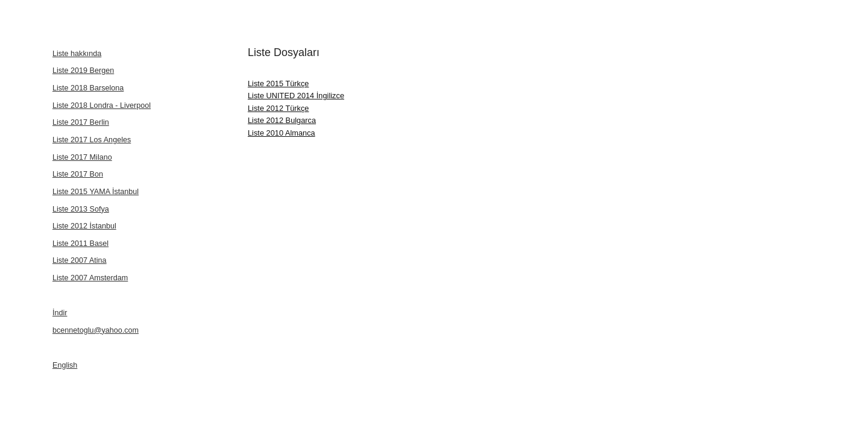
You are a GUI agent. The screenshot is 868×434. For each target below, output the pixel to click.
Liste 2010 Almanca (281, 133)
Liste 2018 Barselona (88, 88)
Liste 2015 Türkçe (278, 83)
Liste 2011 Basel (80, 244)
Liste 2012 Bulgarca (282, 120)
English (65, 365)
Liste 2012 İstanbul (84, 226)
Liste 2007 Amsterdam (90, 278)
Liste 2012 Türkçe (278, 108)
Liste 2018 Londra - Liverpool (102, 105)
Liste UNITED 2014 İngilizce (296, 96)
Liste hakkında (77, 54)
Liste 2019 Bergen (83, 71)
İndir (60, 313)
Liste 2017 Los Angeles (92, 140)
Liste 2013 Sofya (81, 209)
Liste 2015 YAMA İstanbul (96, 192)
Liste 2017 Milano (82, 157)
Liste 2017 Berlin (81, 122)
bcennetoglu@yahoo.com (96, 330)
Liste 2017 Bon (78, 174)
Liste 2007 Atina (80, 260)
